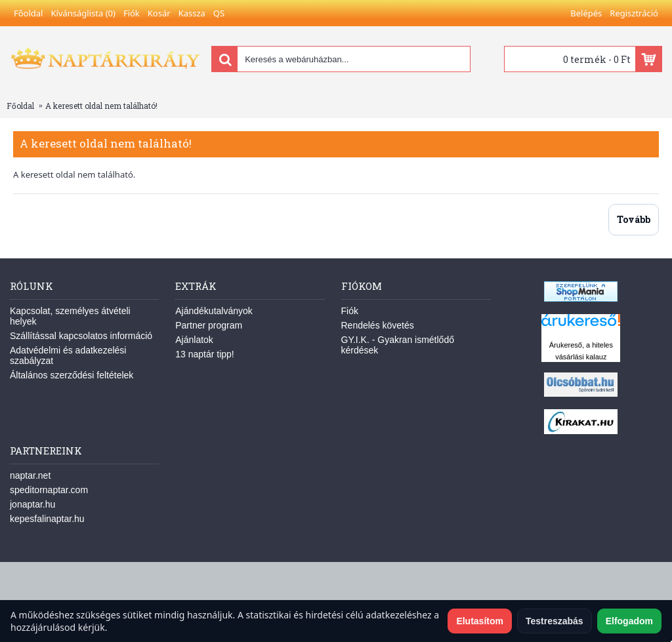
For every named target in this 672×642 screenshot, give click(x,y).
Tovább (634, 219)
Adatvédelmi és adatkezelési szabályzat (68, 355)
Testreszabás (555, 621)
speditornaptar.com (49, 490)
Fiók (350, 311)
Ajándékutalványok (214, 311)
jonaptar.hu (32, 504)
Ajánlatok (194, 340)
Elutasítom (480, 621)
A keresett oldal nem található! (101, 106)
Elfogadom (629, 621)
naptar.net (30, 475)
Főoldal (20, 106)
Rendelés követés (378, 325)
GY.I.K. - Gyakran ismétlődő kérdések (398, 345)
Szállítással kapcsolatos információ (81, 336)
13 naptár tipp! (205, 354)
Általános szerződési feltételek (72, 375)
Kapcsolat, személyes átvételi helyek (70, 316)
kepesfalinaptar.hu (47, 519)
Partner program (209, 325)
